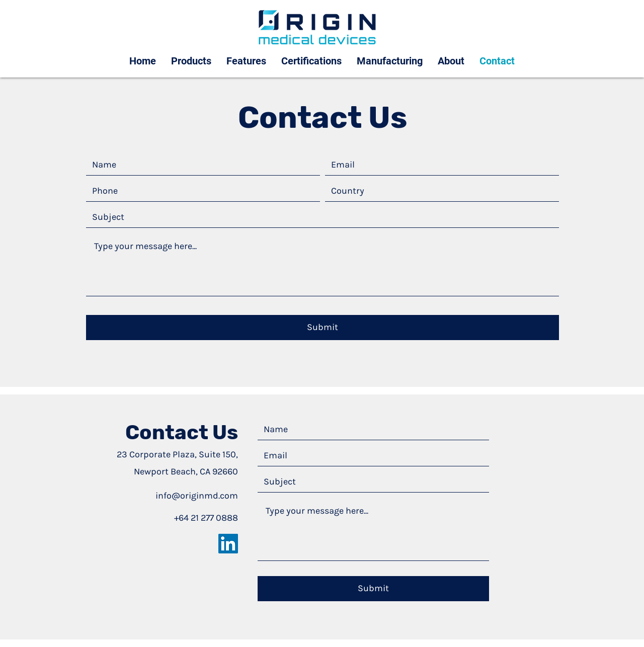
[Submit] (323, 328)
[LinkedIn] (228, 544)
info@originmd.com (197, 496)
